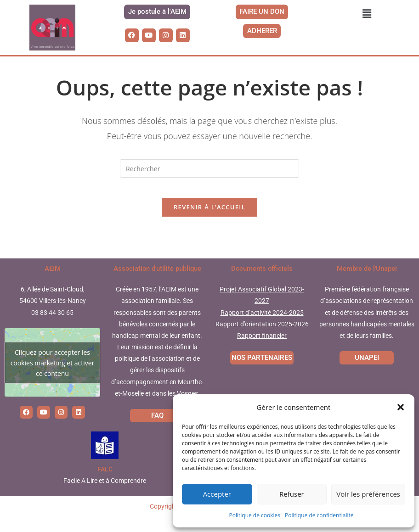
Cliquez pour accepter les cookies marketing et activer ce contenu (53, 377)
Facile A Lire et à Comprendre (105, 495)
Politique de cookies (255, 515)
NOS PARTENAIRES (262, 372)
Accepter (217, 494)
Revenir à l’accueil (209, 222)
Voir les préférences (368, 494)
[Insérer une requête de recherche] (209, 175)
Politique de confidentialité (319, 515)
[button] (401, 407)
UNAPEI (367, 372)
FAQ (157, 430)
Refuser (292, 494)
